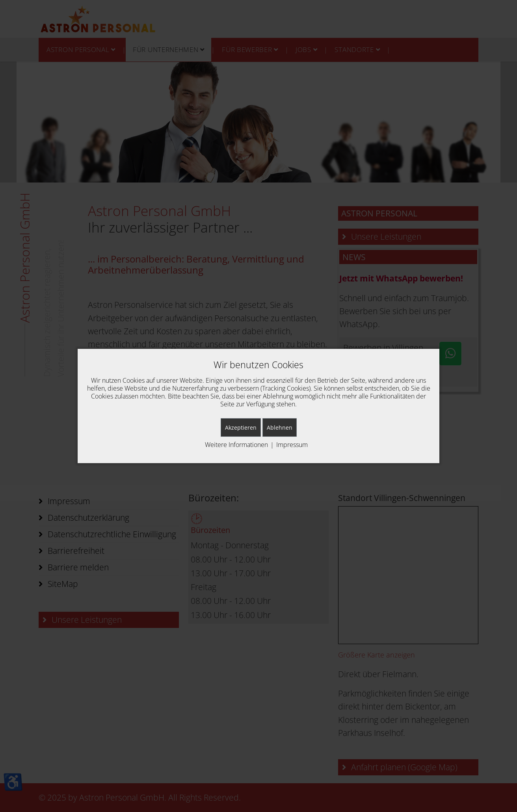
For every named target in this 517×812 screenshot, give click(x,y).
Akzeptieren (241, 427)
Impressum (292, 445)
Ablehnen (280, 427)
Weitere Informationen (236, 445)
